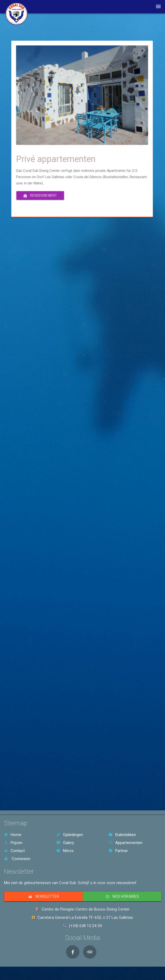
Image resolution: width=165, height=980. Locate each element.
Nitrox (65, 851)
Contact (14, 851)
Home (13, 835)
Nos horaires (122, 896)
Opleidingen (70, 835)
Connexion (17, 859)
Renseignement (109, 149)
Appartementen (125, 843)
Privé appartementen (114, 138)
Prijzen (13, 843)
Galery (65, 843)
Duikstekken (122, 835)
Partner (118, 851)
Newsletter (44, 896)
